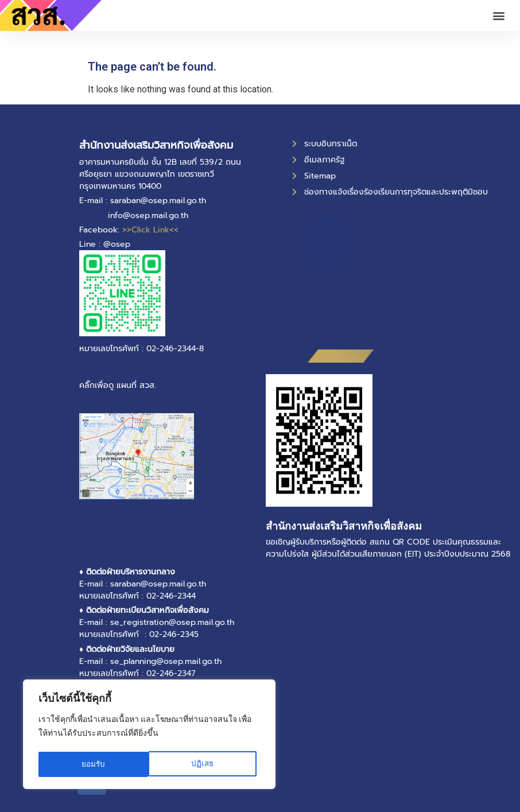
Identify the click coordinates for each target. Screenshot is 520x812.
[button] (499, 16)
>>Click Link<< (150, 230)
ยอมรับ (205, 764)
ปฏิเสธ (93, 764)
